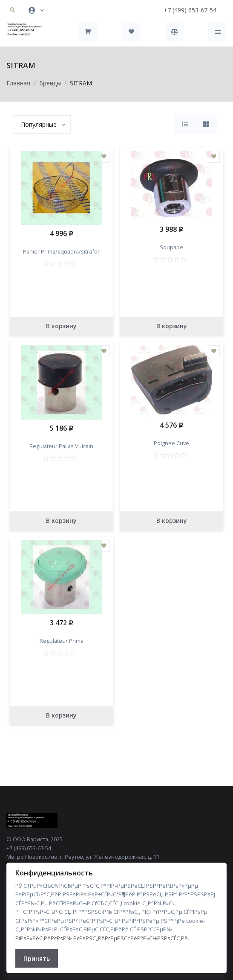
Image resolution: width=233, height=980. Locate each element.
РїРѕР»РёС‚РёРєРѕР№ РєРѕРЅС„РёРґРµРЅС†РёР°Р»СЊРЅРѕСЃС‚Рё (102, 938)
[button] (12, 10)
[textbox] (39, 124)
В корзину (61, 326)
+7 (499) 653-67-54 (190, 10)
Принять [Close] (37, 958)
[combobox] (42, 124)
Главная (18, 83)
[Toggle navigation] (217, 32)
